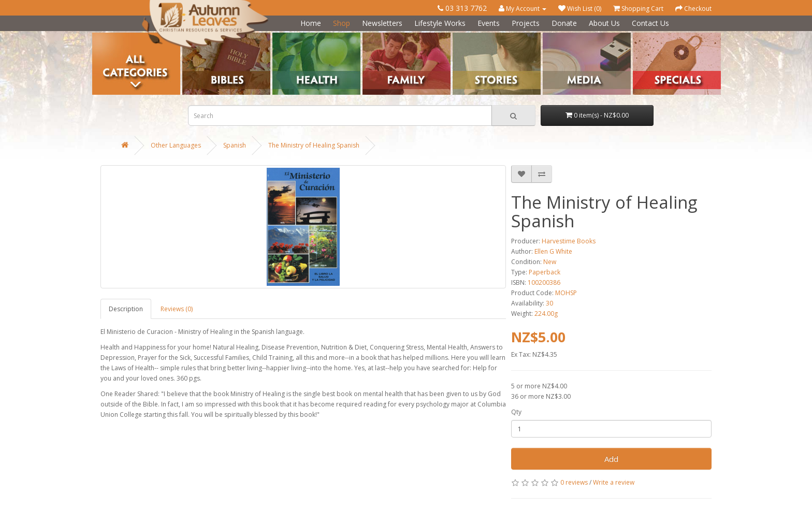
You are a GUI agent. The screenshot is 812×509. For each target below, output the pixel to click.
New (550, 262)
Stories (463, 37)
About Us (604, 23)
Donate (564, 23)
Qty (516, 412)
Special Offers (653, 37)
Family (372, 37)
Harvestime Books (569, 241)
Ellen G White (553, 251)
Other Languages (176, 145)
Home (311, 23)
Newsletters (382, 23)
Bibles (191, 37)
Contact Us (650, 23)
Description (126, 309)
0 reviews (574, 482)
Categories (108, 37)
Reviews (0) (177, 309)
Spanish (235, 145)
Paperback (545, 272)
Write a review (614, 482)
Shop (342, 23)
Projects (526, 23)
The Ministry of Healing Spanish (314, 145)
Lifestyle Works (440, 23)
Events (489, 23)
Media (552, 37)
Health (282, 37)
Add (611, 459)
